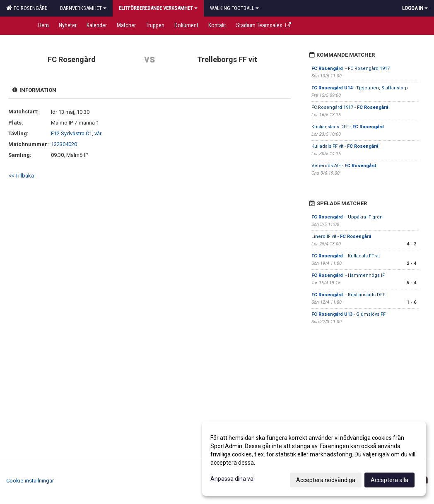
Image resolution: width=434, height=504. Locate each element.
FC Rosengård (27, 8)
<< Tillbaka (21, 176)
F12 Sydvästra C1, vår (76, 133)
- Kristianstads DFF (349, 295)
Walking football (234, 8)
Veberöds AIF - (344, 166)
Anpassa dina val (233, 479)
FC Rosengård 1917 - (351, 107)
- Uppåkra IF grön (347, 217)
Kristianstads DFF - (348, 127)
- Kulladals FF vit (346, 256)
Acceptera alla (389, 480)
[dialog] (314, 458)
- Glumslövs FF (348, 314)
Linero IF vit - (342, 236)
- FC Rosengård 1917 (351, 68)
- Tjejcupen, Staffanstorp (360, 88)
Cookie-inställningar (30, 481)
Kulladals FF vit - (346, 146)
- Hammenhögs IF (348, 275)
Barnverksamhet (83, 8)
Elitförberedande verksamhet (158, 8)
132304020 (64, 144)
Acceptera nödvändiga (326, 480)
